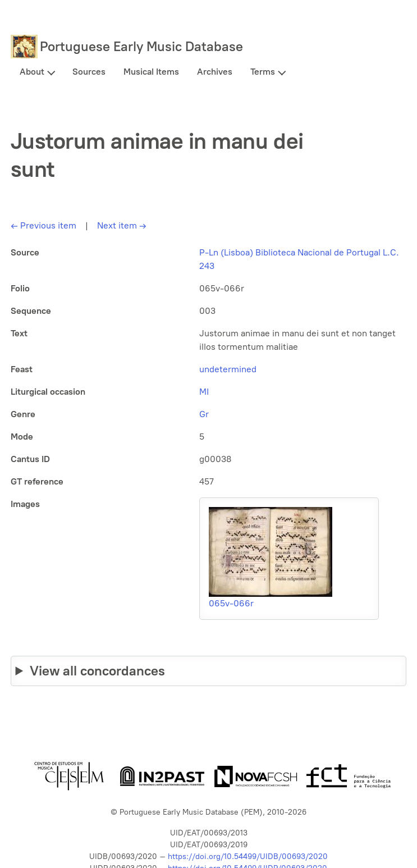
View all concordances (97, 671)
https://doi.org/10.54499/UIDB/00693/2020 (248, 856)
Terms (263, 72)
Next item (122, 225)
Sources (89, 72)
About (32, 72)
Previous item (43, 225)
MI (204, 392)
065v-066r (231, 603)
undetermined (228, 369)
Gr (204, 414)
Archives (215, 72)
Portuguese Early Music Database (141, 46)
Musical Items (151, 72)
